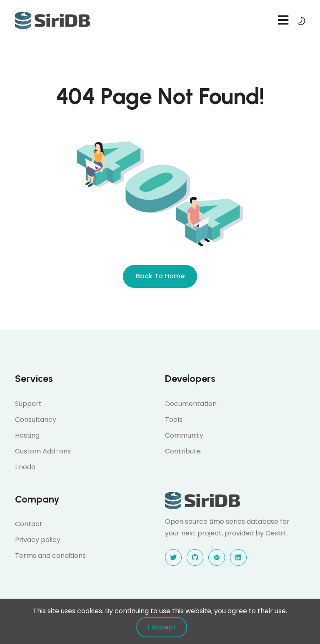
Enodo (25, 467)
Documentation (191, 404)
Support (28, 404)
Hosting (27, 435)
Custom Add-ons (43, 451)
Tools (174, 420)
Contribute (183, 451)
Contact (29, 524)
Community (184, 435)
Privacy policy (38, 540)
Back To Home (160, 276)
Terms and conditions (50, 556)
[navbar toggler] (283, 21)
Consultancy (36, 420)
